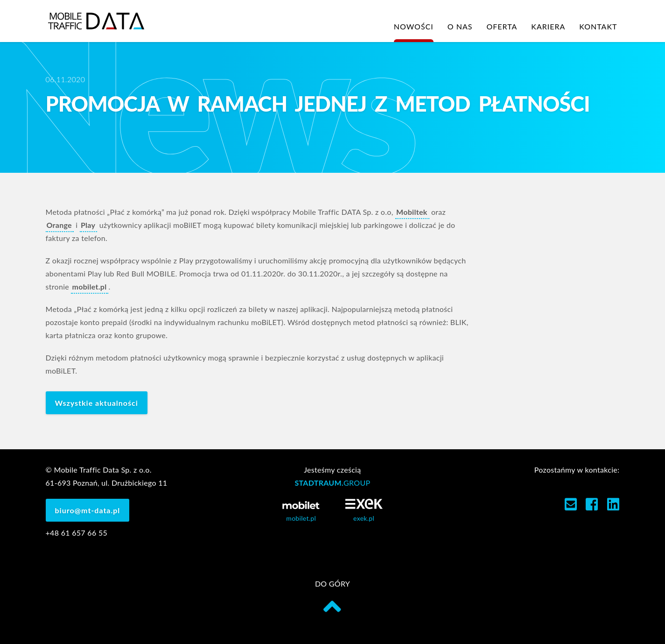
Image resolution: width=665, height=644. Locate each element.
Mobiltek (412, 212)
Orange (59, 225)
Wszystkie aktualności (97, 403)
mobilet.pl (89, 287)
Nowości (414, 26)
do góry (332, 598)
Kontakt (598, 26)
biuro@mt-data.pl (88, 510)
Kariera (548, 26)
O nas (460, 26)
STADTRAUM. (332, 483)
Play (88, 225)
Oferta (502, 26)
